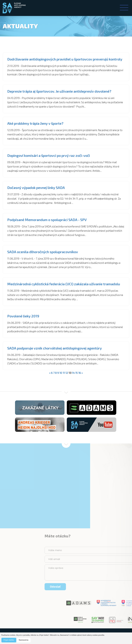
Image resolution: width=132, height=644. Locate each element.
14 (73, 373)
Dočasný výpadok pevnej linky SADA (36, 188)
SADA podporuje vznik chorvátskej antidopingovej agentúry (55, 348)
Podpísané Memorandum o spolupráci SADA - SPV (47, 220)
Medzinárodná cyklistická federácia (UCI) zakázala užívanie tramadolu (64, 284)
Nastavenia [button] (24, 640)
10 (61, 373)
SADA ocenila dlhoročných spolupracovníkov (43, 252)
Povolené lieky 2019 (23, 316)
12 (67, 373)
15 (77, 373)
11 (64, 373)
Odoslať (106, 586)
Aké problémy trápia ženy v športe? (35, 123)
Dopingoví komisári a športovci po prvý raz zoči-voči (49, 155)
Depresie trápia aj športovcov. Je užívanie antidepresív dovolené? (59, 91)
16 (80, 373)
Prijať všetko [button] (9, 640)
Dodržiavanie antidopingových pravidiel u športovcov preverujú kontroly (65, 59)
